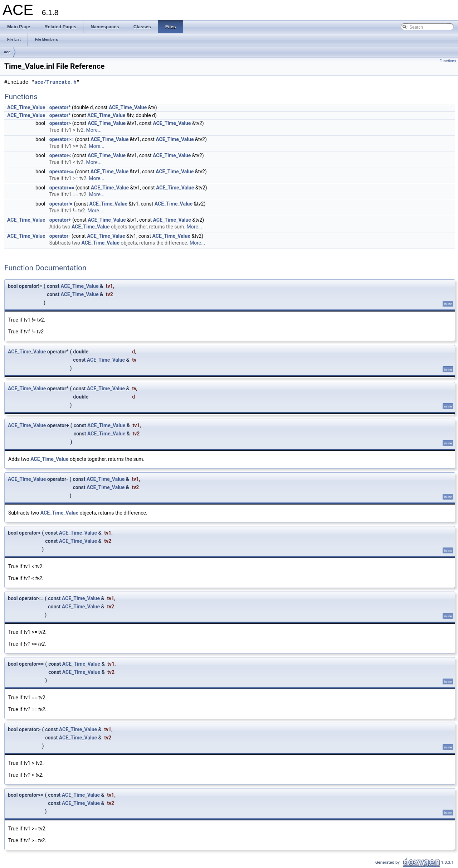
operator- (60, 236)
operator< (60, 155)
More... (94, 130)
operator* (60, 107)
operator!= (61, 204)
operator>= (62, 139)
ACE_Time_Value (26, 107)
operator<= (62, 172)
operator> (60, 123)
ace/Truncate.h (55, 83)
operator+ (60, 220)
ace (7, 52)
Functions (448, 61)
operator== (62, 188)
